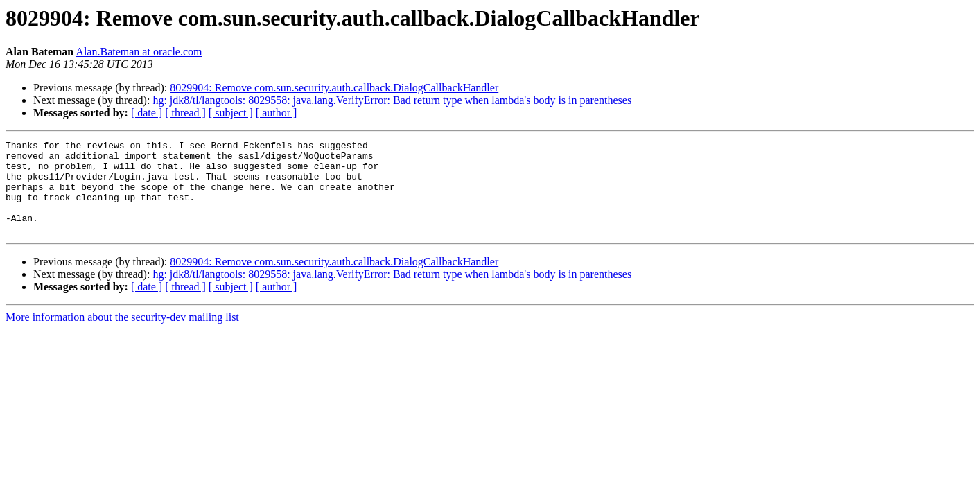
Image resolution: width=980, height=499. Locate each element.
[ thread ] (185, 113)
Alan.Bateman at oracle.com (139, 52)
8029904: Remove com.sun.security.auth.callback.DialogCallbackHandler (334, 88)
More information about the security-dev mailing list (122, 336)
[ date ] (147, 113)
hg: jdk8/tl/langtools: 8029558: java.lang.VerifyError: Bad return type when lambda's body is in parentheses (392, 100)
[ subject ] (231, 113)
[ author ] (277, 113)
